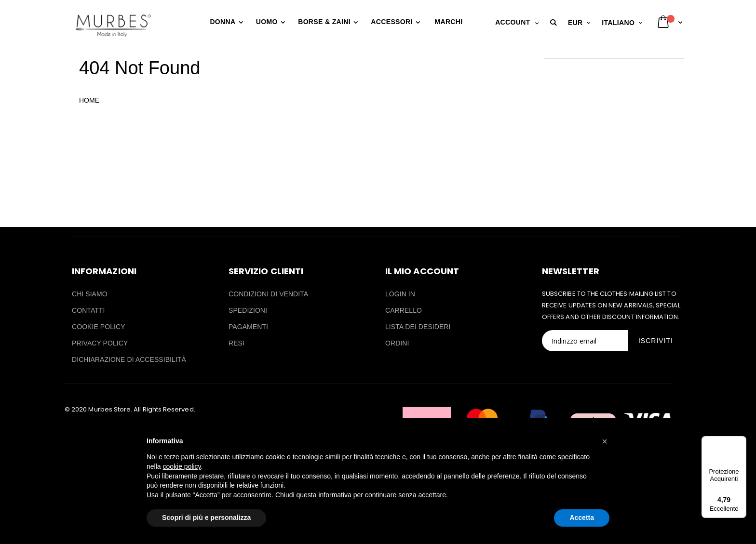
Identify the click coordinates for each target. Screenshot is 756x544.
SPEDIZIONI (248, 310)
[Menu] (741, 442)
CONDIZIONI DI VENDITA (268, 294)
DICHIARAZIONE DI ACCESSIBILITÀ (129, 359)
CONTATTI (88, 310)
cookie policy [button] (182, 466)
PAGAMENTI (248, 327)
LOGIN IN (400, 294)
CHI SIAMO (90, 294)
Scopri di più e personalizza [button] (206, 517)
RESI (236, 343)
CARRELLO (404, 310)
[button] (555, 23)
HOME (89, 100)
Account (513, 22)
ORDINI (397, 343)
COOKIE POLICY (99, 327)
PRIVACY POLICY (100, 343)
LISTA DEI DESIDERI (418, 327)
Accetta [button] (582, 517)
